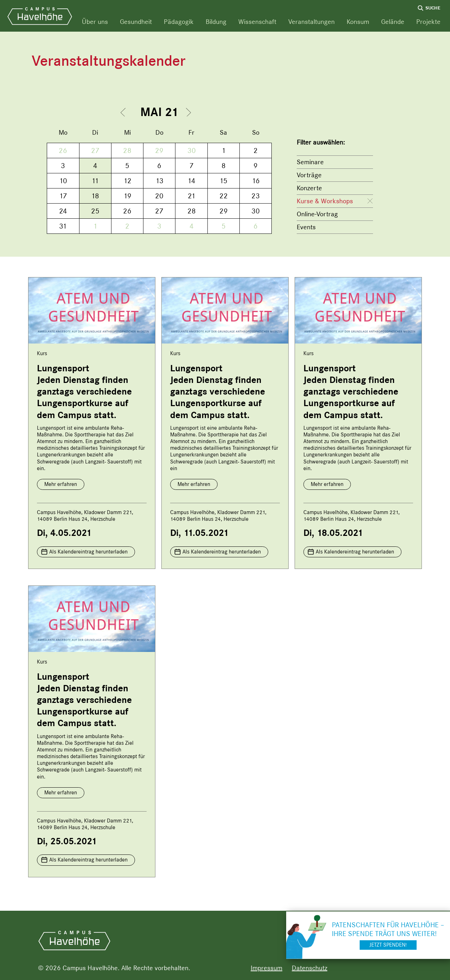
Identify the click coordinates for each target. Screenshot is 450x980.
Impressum (266, 968)
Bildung (216, 22)
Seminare (310, 162)
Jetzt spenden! (388, 945)
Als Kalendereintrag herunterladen (88, 552)
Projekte (428, 22)
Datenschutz (310, 968)
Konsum (358, 22)
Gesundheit (136, 22)
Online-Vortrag (317, 214)
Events (306, 227)
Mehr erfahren (61, 484)
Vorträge (309, 175)
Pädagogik (179, 22)
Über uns (95, 22)
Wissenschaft (257, 22)
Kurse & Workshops (325, 201)
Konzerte (309, 188)
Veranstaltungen (311, 22)
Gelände (393, 22)
